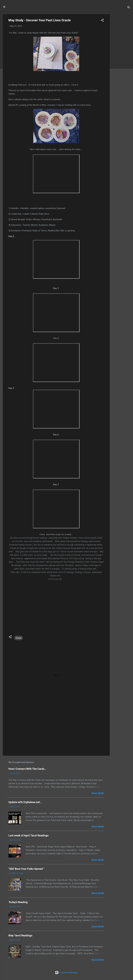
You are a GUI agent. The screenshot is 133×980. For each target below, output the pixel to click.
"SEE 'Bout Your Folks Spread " (26, 869)
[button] (102, 21)
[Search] (129, 8)
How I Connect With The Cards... (27, 769)
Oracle (19, 638)
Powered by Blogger (66, 973)
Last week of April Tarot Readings (28, 835)
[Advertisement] (121, 57)
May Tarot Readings (20, 935)
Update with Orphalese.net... (25, 802)
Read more (98, 793)
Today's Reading (18, 902)
